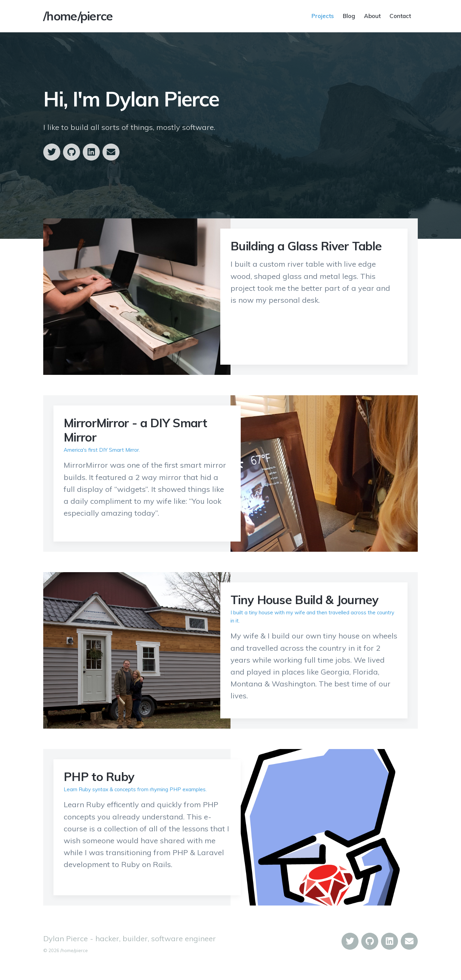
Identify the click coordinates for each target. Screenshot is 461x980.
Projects (323, 15)
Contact (400, 15)
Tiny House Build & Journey (305, 600)
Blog (349, 15)
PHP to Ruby (99, 777)
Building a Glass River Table (306, 246)
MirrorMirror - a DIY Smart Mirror (136, 430)
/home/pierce (78, 16)
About (372, 15)
